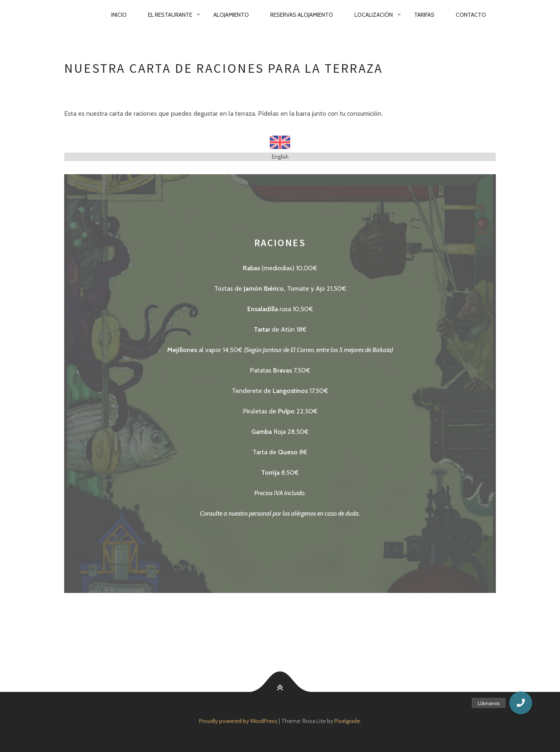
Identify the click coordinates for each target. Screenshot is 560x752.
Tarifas (424, 15)
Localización (374, 15)
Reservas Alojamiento (302, 15)
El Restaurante (170, 15)
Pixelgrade (347, 721)
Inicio (119, 15)
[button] (521, 703)
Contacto (471, 15)
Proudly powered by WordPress (238, 721)
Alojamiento (231, 15)
